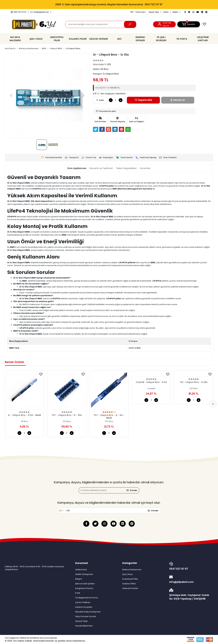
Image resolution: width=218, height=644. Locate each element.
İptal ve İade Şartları (85, 584)
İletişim (175, 12)
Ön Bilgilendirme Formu (87, 598)
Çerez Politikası (83, 602)
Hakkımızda (81, 570)
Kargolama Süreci (84, 588)
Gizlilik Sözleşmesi (84, 574)
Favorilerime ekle (106, 111)
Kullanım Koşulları (84, 607)
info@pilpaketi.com (190, 579)
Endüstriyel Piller (130, 579)
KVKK (78, 593)
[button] (189, 24)
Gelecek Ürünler (130, 588)
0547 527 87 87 (190, 566)
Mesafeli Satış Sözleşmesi (88, 612)
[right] (213, 404)
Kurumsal (82, 563)
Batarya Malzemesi (132, 570)
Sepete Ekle (143, 100)
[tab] (77, 168)
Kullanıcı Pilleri (129, 584)
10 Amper (133, 341)
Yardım (166, 12)
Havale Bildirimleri (84, 626)
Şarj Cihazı (127, 574)
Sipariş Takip (154, 12)
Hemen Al (178, 100)
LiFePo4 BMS (135, 348)
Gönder (132, 490)
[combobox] (61, 511)
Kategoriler (130, 563)
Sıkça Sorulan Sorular (86, 616)
